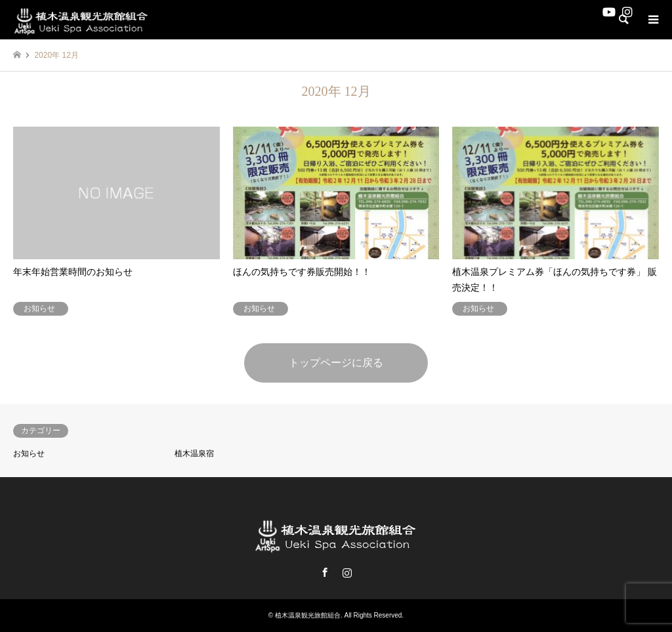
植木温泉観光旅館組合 (308, 615)
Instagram (347, 572)
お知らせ (29, 453)
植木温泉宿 (194, 453)
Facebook (325, 572)
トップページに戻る (336, 363)
